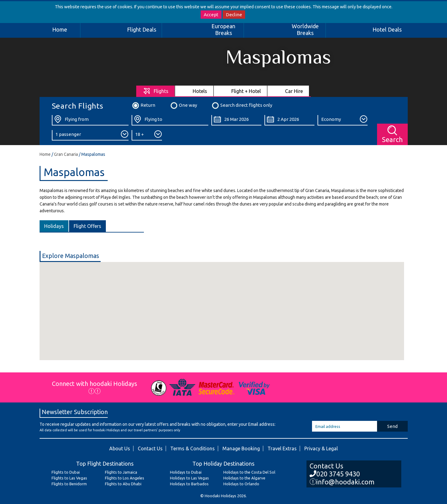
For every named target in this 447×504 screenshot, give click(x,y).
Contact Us (150, 448)
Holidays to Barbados (189, 484)
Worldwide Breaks (305, 29)
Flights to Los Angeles (125, 478)
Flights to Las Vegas (69, 478)
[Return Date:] (289, 120)
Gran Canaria (66, 154)
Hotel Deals (387, 29)
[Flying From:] (90, 120)
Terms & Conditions (193, 448)
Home (60, 29)
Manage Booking (241, 448)
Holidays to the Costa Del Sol (249, 472)
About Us (120, 448)
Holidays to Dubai (186, 472)
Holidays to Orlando (241, 484)
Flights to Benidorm (69, 484)
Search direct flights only (242, 106)
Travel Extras (282, 448)
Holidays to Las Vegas (189, 478)
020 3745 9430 (335, 474)
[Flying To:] (170, 120)
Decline (234, 15)
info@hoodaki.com (342, 482)
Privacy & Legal (321, 448)
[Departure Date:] (236, 120)
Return (143, 106)
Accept (211, 15)
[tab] (156, 91)
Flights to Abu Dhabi (123, 484)
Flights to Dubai (66, 472)
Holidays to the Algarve (244, 478)
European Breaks (223, 29)
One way (183, 106)
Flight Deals (142, 29)
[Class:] (343, 120)
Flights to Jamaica (121, 472)
